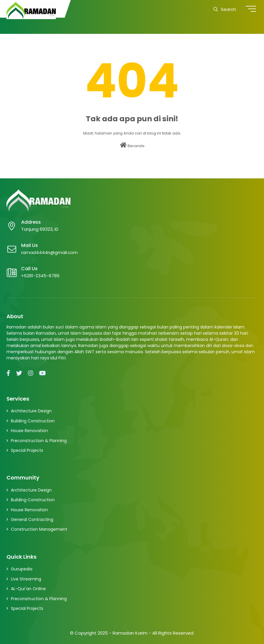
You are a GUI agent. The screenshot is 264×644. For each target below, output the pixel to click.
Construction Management (39, 529)
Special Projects (27, 450)
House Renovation (29, 431)
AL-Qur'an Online (28, 589)
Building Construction (33, 421)
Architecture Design (31, 411)
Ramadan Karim (130, 633)
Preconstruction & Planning (39, 441)
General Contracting (32, 519)
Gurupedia (22, 569)
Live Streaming (26, 579)
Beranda (132, 145)
